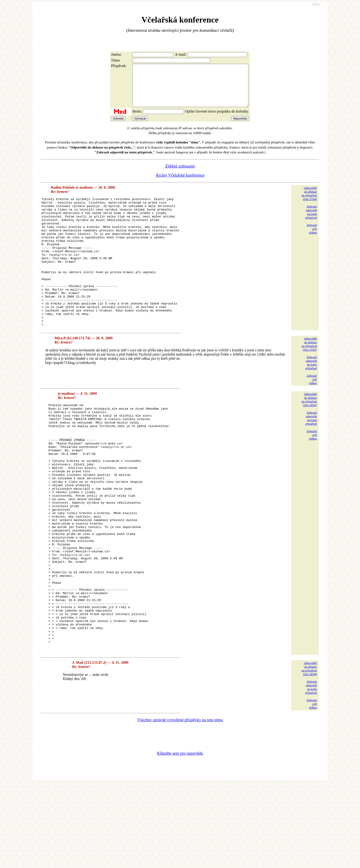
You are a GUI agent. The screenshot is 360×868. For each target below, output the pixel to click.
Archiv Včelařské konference (180, 184)
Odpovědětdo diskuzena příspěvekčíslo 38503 (309, 434)
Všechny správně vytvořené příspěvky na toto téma (180, 803)
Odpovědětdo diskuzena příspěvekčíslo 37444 (309, 202)
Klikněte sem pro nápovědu (180, 837)
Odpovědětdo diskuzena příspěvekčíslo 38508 (309, 752)
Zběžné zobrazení (180, 175)
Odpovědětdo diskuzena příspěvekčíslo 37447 (309, 378)
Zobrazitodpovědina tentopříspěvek (311, 220)
